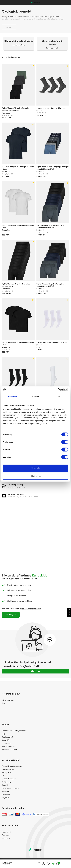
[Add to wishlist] (33, 66)
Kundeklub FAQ (8, 737)
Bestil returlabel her (9, 750)
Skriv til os (35, 671)
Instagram (6, 838)
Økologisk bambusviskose (12, 766)
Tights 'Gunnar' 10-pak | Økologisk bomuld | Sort (16, 285)
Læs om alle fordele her (31, 609)
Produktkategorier (11, 57)
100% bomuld (7, 782)
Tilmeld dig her (11, 615)
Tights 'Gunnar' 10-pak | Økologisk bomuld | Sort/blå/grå (50, 226)
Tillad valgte (35, 476)
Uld (3, 776)
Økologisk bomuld (9, 779)
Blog (3, 703)
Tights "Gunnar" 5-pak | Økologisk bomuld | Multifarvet (16, 109)
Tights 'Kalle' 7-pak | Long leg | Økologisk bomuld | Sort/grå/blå (53, 168)
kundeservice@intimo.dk (22, 666)
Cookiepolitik (7, 743)
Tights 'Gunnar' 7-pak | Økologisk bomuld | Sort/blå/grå (50, 285)
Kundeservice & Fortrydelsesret (14, 731)
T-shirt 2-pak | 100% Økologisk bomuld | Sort (18, 344)
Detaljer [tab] (35, 396)
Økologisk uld (7, 772)
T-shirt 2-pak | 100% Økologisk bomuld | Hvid (18, 226)
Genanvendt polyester (11, 788)
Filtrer (69, 613)
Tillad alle (35, 468)
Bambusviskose (8, 769)
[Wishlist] (48, 864)
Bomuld (5, 785)
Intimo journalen (8, 700)
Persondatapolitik (9, 746)
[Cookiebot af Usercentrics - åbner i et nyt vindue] (58, 390)
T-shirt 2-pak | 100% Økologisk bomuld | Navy (18, 168)
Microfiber (6, 795)
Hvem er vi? (6, 832)
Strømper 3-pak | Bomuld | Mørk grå (51, 108)
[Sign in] (44, 864)
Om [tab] (59, 396)
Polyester (5, 791)
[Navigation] (65, 864)
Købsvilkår (6, 740)
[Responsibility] (53, 864)
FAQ (3, 734)
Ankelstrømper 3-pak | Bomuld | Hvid (51, 342)
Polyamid (5, 798)
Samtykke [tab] (12, 396)
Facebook (6, 835)
